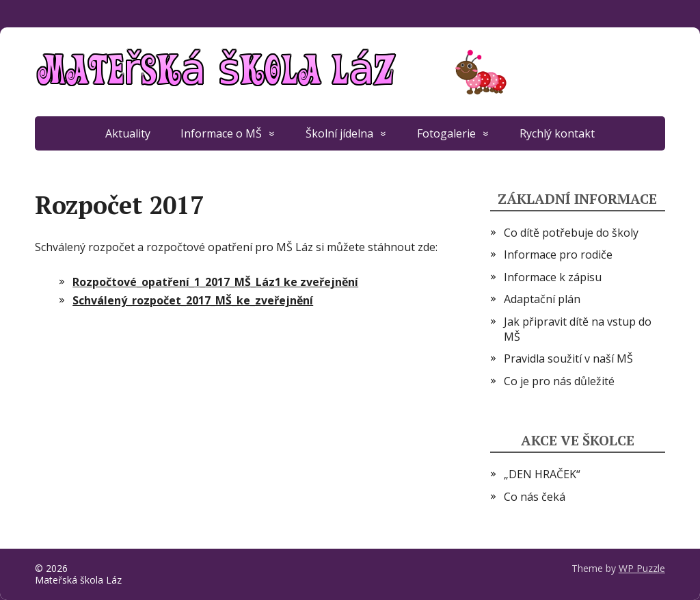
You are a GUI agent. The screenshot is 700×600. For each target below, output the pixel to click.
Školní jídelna (339, 133)
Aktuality (128, 133)
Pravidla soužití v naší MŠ (568, 358)
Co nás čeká (535, 497)
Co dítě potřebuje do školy (571, 233)
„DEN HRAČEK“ (542, 474)
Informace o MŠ (221, 133)
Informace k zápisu (553, 277)
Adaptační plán (542, 299)
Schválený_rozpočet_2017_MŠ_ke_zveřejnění (193, 300)
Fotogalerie (446, 133)
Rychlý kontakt (557, 133)
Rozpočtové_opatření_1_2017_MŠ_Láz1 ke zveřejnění (215, 282)
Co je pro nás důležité (559, 381)
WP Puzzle (642, 568)
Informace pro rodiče (558, 255)
